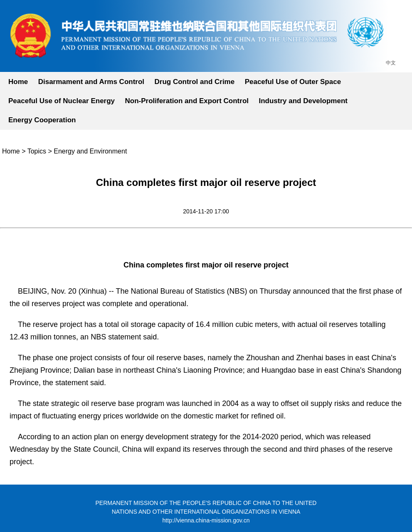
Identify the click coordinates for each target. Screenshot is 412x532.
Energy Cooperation (42, 120)
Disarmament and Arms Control (91, 82)
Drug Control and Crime (195, 82)
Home (18, 82)
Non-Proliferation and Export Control (187, 101)
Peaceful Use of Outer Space (293, 82)
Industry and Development (303, 101)
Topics (37, 151)
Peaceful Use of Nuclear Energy (62, 101)
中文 (391, 63)
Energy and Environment (90, 151)
